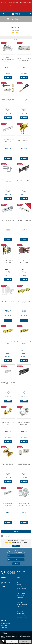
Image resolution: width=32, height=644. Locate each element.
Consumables (20, 586)
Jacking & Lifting (21, 596)
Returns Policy (4, 626)
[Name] (16, 556)
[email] (16, 560)
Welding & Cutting (21, 615)
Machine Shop (20, 603)
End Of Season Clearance (23, 617)
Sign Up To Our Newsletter (16, 552)
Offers (18, 583)
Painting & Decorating (22, 605)
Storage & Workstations (22, 612)
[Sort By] (8, 37)
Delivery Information (5, 624)
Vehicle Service (20, 614)
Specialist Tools (20, 610)
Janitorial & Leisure (21, 597)
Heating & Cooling (21, 594)
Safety (19, 608)
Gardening (19, 590)
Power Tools (20, 606)
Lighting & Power (21, 599)
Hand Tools (19, 592)
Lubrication (20, 601)
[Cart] (30, 14)
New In (18, 581)
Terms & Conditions (5, 629)
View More (16, 531)
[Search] (4, 14)
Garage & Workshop (21, 588)
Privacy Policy (4, 627)
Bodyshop (19, 585)
